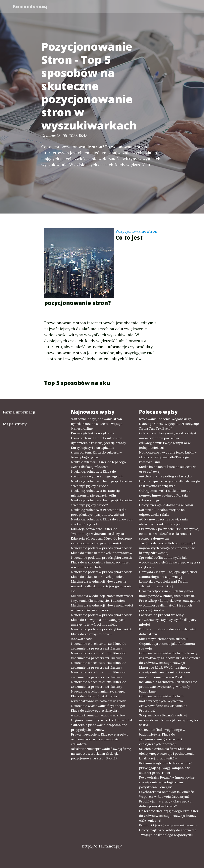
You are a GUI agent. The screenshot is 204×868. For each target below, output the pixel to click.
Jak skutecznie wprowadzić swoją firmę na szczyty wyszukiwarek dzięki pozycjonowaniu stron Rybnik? (101, 753)
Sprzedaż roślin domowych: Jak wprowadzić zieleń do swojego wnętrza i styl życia (170, 562)
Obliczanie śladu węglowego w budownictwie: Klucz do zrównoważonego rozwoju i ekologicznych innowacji (162, 737)
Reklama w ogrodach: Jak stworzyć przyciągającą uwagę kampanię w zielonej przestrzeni (166, 768)
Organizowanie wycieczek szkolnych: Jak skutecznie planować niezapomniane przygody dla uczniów (102, 725)
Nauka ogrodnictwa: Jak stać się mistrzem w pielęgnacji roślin (95, 493)
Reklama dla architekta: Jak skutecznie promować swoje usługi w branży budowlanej (168, 687)
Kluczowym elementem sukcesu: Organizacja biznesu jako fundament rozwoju (167, 644)
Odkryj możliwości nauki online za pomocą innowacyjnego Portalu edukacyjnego (165, 495)
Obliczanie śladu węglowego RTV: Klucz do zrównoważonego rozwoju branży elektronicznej (169, 816)
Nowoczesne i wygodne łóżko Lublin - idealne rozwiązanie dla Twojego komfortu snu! (168, 457)
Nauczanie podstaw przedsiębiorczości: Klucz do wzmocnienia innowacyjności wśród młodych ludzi (101, 562)
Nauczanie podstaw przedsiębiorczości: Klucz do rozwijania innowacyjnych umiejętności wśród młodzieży (101, 620)
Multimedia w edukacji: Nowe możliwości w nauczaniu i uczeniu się (102, 608)
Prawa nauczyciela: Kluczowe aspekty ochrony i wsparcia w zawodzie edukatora (100, 739)
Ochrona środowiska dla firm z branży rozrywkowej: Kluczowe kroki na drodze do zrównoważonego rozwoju (170, 658)
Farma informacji (31, 6)
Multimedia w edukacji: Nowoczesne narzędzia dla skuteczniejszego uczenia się (101, 586)
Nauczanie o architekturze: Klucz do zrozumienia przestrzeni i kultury (99, 646)
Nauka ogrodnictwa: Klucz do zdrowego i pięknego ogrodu (102, 522)
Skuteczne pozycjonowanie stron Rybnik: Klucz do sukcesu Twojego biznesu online (97, 424)
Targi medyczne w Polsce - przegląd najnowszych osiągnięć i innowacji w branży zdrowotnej (167, 548)
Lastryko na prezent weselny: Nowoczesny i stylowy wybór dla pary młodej (168, 620)
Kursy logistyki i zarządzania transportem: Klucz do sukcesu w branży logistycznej (96, 452)
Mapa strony (15, 424)
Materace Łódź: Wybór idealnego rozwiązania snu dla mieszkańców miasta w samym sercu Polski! (165, 672)
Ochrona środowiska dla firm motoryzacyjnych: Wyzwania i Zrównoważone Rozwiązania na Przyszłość (163, 703)
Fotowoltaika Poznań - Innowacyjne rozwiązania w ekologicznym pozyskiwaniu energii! (167, 782)
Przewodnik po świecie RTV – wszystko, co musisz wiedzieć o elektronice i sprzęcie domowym (169, 534)
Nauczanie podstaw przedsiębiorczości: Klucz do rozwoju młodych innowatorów (101, 634)
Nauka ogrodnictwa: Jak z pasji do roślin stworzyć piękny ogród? (102, 483)
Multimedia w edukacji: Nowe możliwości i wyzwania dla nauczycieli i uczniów (102, 598)
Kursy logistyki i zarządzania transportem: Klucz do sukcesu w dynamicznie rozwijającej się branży (98, 438)
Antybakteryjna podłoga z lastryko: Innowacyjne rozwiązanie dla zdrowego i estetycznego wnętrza (170, 481)
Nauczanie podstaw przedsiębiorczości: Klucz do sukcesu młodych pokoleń (101, 574)
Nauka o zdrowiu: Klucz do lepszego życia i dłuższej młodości (98, 464)
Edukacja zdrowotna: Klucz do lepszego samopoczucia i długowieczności (101, 541)
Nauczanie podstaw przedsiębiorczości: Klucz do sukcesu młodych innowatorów (102, 550)
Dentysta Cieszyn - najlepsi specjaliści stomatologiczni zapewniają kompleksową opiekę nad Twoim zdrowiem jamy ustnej (168, 579)
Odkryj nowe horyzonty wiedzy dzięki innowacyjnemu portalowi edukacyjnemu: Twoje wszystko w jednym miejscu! (168, 440)
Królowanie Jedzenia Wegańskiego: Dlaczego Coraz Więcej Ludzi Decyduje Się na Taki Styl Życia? (169, 424)
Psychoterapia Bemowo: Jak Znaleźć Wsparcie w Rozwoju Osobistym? (166, 794)
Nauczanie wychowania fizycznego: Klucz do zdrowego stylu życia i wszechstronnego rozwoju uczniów (98, 696)
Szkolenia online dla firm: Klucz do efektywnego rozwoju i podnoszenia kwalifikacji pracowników (167, 753)
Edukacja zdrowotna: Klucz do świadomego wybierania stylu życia (97, 531)
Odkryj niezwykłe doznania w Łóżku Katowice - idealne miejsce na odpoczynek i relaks (166, 510)
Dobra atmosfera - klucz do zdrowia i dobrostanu (168, 632)
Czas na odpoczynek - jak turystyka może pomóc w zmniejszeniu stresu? (167, 593)
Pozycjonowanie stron (136, 231)
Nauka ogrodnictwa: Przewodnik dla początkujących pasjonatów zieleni (99, 512)
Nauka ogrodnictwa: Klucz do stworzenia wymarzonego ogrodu (97, 474)
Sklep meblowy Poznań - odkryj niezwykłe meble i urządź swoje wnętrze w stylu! (170, 720)
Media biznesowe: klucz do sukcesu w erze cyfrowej (167, 469)
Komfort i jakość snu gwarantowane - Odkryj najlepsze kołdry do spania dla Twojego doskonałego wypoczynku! (168, 830)
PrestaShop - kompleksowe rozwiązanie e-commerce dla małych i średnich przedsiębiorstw (170, 605)
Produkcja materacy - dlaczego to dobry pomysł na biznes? (165, 804)
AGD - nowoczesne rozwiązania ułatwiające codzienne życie (163, 522)
